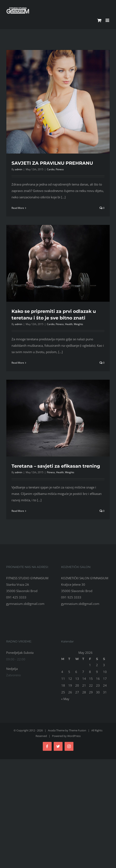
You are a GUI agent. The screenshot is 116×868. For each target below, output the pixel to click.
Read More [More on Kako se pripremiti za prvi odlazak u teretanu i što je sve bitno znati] (18, 363)
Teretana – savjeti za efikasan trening (56, 466)
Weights (78, 324)
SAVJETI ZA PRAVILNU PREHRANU (52, 163)
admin (19, 169)
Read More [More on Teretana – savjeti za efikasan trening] (18, 511)
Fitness (60, 169)
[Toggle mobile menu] (108, 20)
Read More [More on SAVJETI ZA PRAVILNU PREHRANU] (18, 208)
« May (65, 699)
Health (69, 324)
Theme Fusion (78, 730)
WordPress (74, 736)
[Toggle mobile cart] (99, 20)
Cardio (51, 169)
